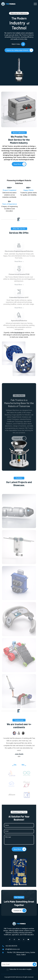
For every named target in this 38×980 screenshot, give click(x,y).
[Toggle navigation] (35, 4)
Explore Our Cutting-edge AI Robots (20, 50)
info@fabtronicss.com (13, 949)
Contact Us (20, 442)
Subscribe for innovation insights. (21, 969)
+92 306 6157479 (11, 946)
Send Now (20, 849)
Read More (19, 265)
